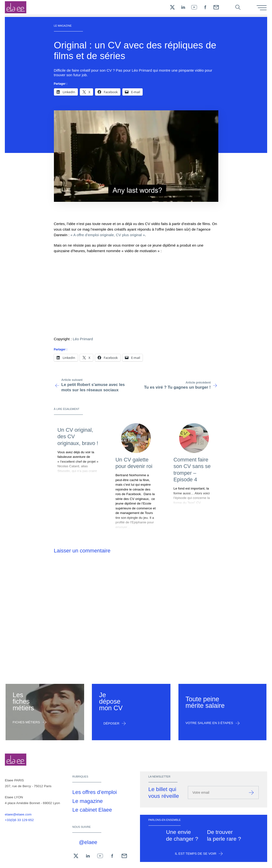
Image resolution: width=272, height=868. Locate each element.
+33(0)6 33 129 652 (19, 820)
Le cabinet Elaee (92, 810)
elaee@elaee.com (18, 814)
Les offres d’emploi (95, 792)
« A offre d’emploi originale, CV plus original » (108, 235)
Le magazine (88, 801)
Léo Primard (83, 339)
